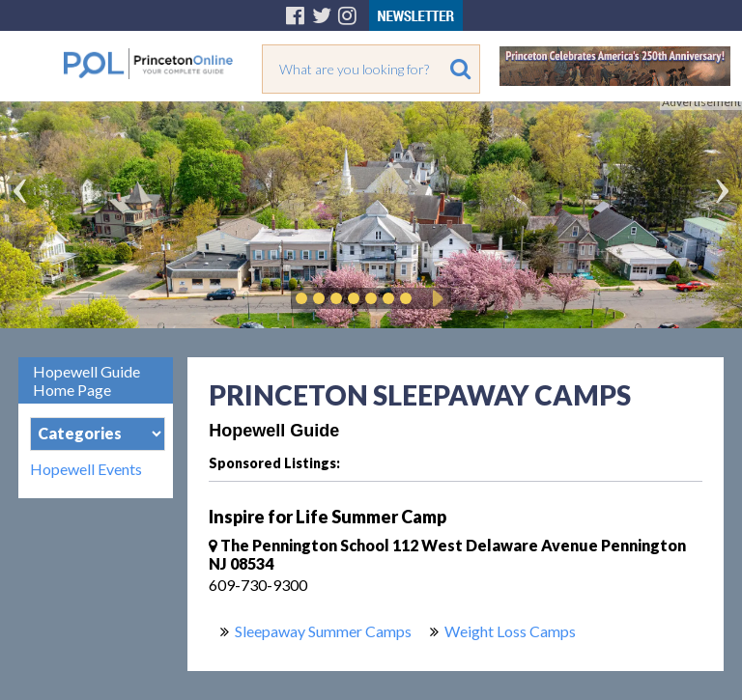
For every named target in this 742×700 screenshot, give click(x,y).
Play (435, 298)
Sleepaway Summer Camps (323, 631)
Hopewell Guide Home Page (86, 380)
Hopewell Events (86, 469)
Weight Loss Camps (510, 631)
